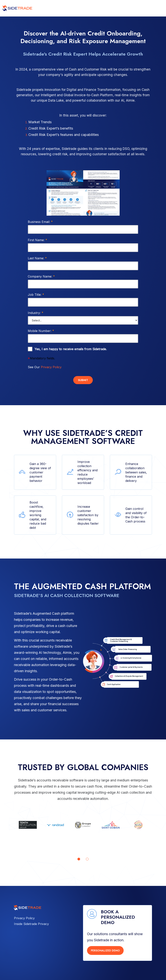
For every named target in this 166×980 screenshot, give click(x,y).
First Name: (37, 240)
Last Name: (37, 258)
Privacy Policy (51, 367)
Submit (83, 380)
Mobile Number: (41, 331)
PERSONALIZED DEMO (105, 950)
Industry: (36, 313)
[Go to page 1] (79, 859)
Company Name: (41, 276)
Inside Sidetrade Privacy (31, 924)
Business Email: (40, 222)
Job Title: (36, 295)
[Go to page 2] (87, 859)
